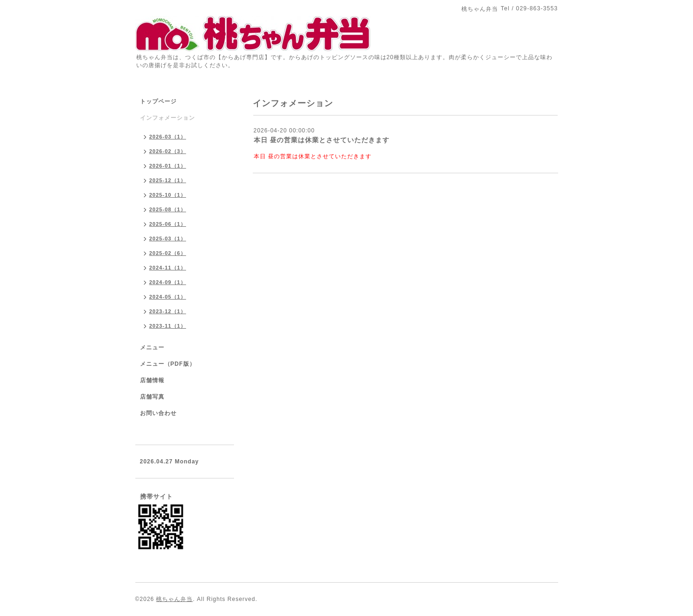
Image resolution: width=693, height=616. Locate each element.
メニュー (152, 347)
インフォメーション (167, 118)
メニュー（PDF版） (168, 364)
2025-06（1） (168, 224)
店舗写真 (152, 397)
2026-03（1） (168, 137)
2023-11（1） (168, 326)
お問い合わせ (158, 413)
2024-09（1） (168, 282)
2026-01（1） (168, 166)
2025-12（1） (168, 180)
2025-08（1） (168, 209)
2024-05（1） (168, 297)
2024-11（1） (168, 268)
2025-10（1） (168, 195)
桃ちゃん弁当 (174, 599)
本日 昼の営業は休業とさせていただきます (322, 140)
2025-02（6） (168, 253)
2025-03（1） (168, 239)
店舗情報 (152, 380)
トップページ (158, 101)
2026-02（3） (168, 151)
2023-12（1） (168, 311)
